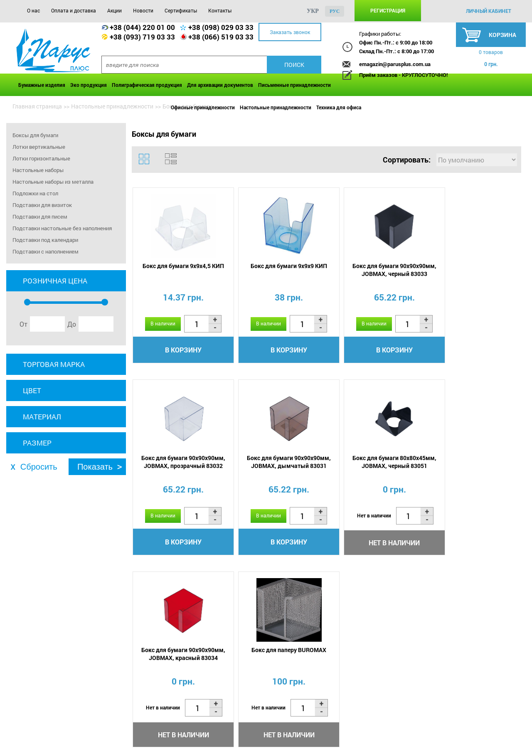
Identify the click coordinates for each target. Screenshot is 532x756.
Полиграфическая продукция (147, 85)
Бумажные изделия (42, 85)
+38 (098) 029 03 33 (221, 27)
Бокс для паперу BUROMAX (471, 459)
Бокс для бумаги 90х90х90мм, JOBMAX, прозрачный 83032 (471, 270)
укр (313, 11)
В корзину (180, 350)
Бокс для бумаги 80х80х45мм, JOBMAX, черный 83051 (277, 463)
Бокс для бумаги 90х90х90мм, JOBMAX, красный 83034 (374, 463)
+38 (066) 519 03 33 (221, 37)
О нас (33, 10)
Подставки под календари (45, 240)
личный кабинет (489, 11)
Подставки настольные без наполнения (62, 228)
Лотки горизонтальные (41, 158)
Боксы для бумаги (35, 135)
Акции (115, 10)
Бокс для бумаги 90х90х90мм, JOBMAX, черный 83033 (374, 270)
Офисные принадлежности (203, 107)
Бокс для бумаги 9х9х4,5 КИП (180, 266)
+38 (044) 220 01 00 (142, 27)
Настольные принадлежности (276, 107)
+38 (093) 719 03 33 (142, 37)
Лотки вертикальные (39, 147)
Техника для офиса (339, 107)
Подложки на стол (35, 193)
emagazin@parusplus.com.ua (395, 64)
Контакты (220, 10)
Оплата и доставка (74, 10)
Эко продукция (89, 85)
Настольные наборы (38, 170)
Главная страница (37, 106)
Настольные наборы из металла (53, 182)
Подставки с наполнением (46, 251)
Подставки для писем (40, 217)
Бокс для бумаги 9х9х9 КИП (277, 266)
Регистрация (388, 10)
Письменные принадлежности (294, 85)
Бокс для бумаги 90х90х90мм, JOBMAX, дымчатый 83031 (180, 463)
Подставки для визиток (42, 205)
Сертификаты (181, 10)
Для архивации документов (220, 85)
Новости (143, 10)
